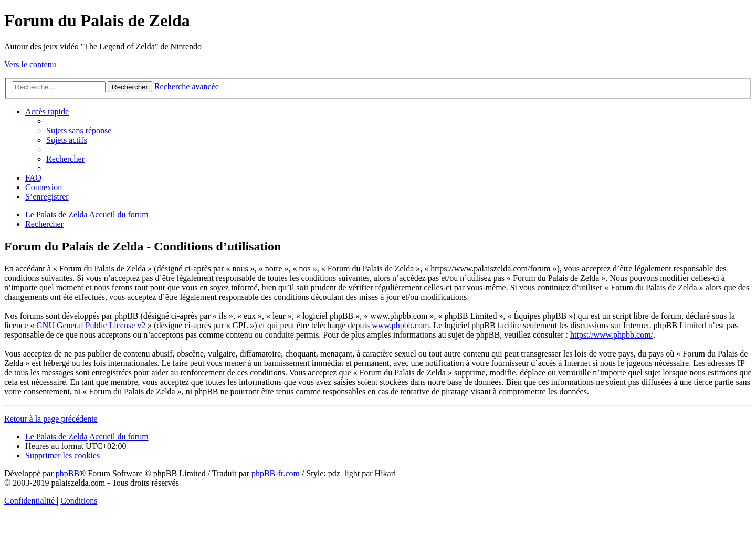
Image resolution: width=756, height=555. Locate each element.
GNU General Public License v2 (91, 325)
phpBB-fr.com (276, 473)
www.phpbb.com (400, 325)
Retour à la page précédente (51, 419)
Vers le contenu (30, 64)
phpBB (67, 473)
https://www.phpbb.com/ (612, 335)
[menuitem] (79, 130)
